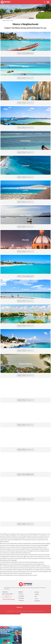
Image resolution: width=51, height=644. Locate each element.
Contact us (7, 597)
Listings (20, 53)
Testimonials (21, 596)
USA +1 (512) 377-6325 (8, 594)
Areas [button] (6, 620)
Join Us (36, 599)
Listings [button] (7, 624)
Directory (37, 592)
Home (4, 20)
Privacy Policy (41, 611)
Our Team (21, 594)
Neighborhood (30, 53)
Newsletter (37, 601)
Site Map (37, 594)
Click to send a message (8, 599)
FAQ (36, 596)
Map (24, 53)
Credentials (21, 598)
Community (21, 600)
